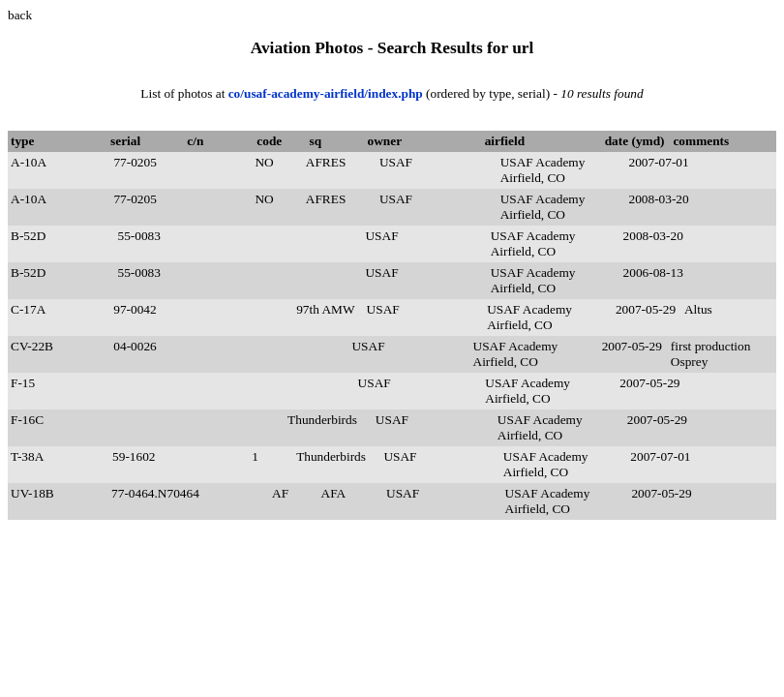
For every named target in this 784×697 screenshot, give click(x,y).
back (20, 15)
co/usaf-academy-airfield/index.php (327, 93)
